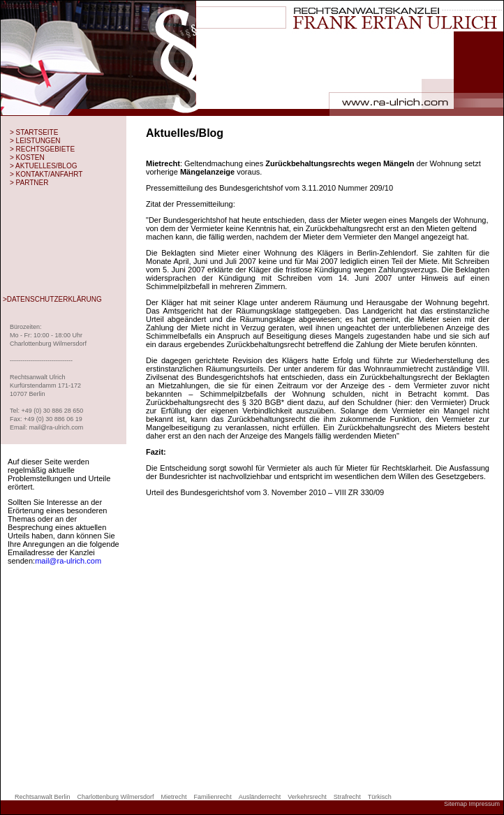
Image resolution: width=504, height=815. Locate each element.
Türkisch (380, 797)
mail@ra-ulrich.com (68, 561)
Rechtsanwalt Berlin (43, 797)
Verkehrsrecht (307, 797)
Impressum (484, 804)
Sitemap (455, 804)
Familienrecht (213, 797)
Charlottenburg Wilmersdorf (116, 797)
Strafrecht (347, 797)
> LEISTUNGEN (35, 141)
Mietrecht (174, 797)
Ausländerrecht (260, 797)
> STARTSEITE (34, 132)
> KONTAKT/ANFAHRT (46, 174)
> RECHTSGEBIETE (42, 149)
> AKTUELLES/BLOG (43, 166)
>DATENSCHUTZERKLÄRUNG (52, 299)
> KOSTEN (27, 157)
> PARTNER (29, 183)
